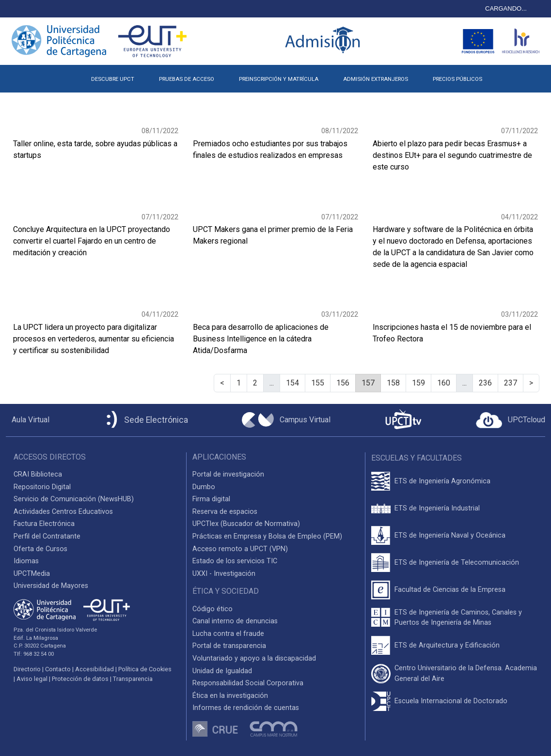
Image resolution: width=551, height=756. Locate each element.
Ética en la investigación (230, 696)
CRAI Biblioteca (38, 474)
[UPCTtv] (403, 420)
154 (292, 383)
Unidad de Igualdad (222, 671)
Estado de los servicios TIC (235, 561)
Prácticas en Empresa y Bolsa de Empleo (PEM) (267, 536)
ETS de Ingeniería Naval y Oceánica (450, 535)
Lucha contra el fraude (228, 634)
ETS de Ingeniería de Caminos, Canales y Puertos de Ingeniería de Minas (458, 618)
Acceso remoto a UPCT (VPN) (240, 549)
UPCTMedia (32, 574)
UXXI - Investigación (224, 574)
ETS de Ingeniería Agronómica (442, 481)
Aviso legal (32, 679)
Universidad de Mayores (51, 586)
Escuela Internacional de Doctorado (451, 701)
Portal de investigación (228, 474)
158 (393, 383)
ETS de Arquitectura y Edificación (447, 645)
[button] (507, 75)
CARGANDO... (506, 8)
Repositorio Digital (42, 487)
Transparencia (133, 679)
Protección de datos (80, 679)
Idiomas (26, 561)
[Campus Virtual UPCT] (286, 420)
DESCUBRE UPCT (113, 79)
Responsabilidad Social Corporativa (248, 683)
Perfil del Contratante (47, 536)
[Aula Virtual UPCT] (28, 420)
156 (343, 383)
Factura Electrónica (44, 524)
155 (318, 383)
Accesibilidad (94, 669)
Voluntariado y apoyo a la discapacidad (254, 658)
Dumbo (204, 487)
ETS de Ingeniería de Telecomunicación (457, 563)
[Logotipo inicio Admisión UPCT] (324, 41)
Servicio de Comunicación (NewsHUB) (74, 499)
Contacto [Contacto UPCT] (58, 669)
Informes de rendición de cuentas (246, 708)
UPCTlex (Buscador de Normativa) (246, 524)
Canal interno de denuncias (235, 621)
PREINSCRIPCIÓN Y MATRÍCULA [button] (279, 79)
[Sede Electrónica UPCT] (145, 420)
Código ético (213, 609)
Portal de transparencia (229, 646)
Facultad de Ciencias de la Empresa (450, 590)
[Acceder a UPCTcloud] (511, 420)
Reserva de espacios (225, 512)
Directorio (27, 669)
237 (511, 383)
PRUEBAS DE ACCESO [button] (187, 79)
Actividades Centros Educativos (63, 512)
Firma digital (211, 499)
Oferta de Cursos (40, 549)
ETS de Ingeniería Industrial (437, 508)
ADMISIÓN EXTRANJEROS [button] (376, 79)
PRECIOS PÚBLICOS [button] (457, 79)
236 (485, 383)
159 (418, 383)
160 (444, 383)
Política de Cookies (145, 669)
